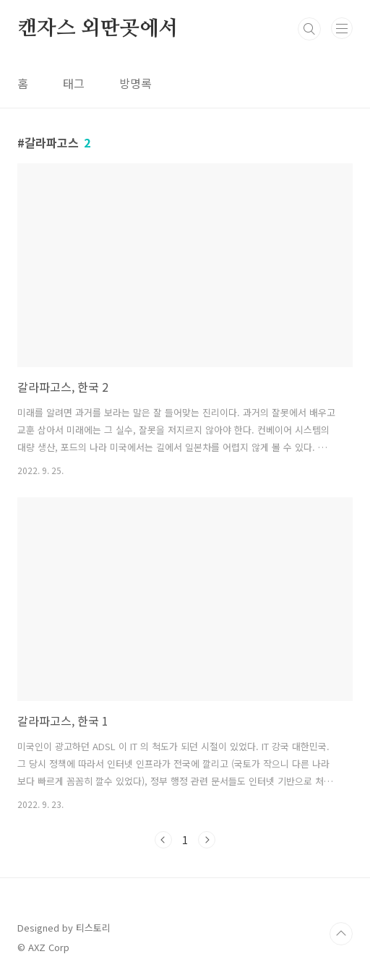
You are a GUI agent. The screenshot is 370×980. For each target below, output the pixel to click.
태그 (74, 83)
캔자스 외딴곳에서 (98, 29)
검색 (309, 29)
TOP (341, 934)
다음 (207, 840)
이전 (163, 840)
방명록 (135, 83)
